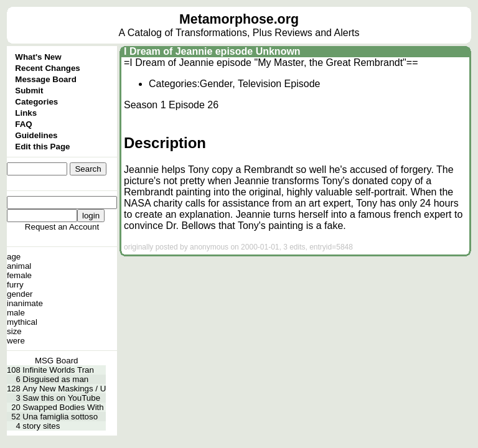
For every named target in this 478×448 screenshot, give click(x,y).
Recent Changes (47, 68)
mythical (22, 322)
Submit (29, 91)
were (16, 341)
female (19, 275)
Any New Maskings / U (64, 389)
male (16, 313)
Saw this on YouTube (61, 398)
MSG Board (57, 361)
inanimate (25, 303)
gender (20, 294)
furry (15, 285)
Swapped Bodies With (63, 407)
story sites (41, 426)
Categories (36, 102)
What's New (38, 57)
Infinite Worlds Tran (58, 370)
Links (26, 113)
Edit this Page (42, 147)
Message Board (46, 79)
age (14, 257)
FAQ (23, 124)
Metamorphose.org (239, 19)
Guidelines (36, 135)
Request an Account (62, 227)
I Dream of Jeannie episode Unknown (212, 51)
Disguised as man (55, 379)
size (14, 331)
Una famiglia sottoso (60, 417)
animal (19, 266)
